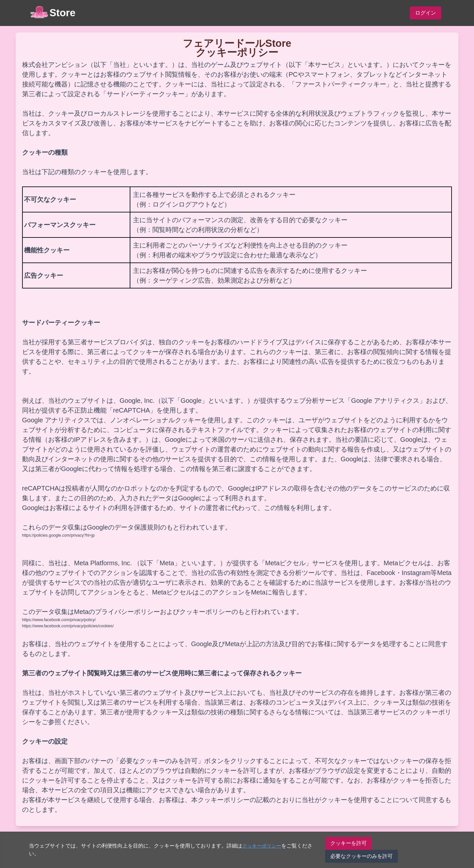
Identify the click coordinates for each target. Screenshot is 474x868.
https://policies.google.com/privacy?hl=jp (59, 535)
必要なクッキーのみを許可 (362, 856)
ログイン (426, 13)
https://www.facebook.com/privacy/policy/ (60, 619)
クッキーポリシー (263, 846)
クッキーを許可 (349, 843)
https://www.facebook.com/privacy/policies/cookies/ (69, 625)
